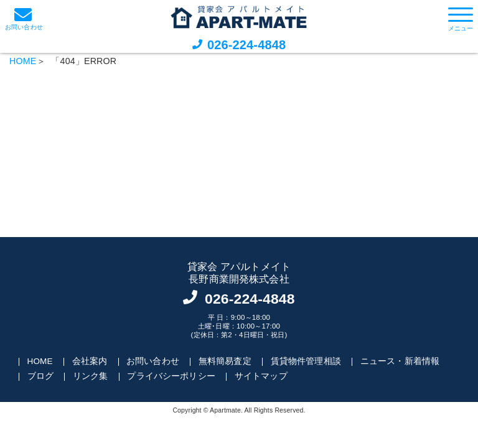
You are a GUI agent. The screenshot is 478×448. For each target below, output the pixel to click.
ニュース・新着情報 (400, 361)
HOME (23, 61)
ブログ (40, 376)
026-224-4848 (246, 45)
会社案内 (90, 361)
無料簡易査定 (225, 361)
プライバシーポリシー (171, 376)
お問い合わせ (153, 361)
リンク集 (91, 376)
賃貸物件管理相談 (306, 361)
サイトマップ (261, 376)
